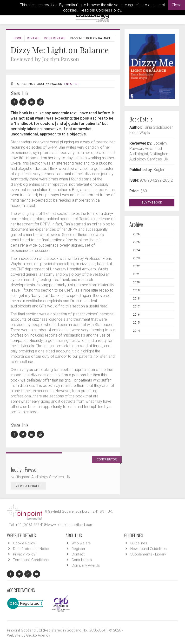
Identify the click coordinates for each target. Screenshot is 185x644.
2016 (136, 315)
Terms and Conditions (31, 560)
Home (18, 38)
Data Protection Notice (32, 549)
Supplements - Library (148, 554)
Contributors (82, 560)
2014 (136, 331)
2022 (136, 266)
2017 (136, 306)
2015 (136, 323)
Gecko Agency (38, 635)
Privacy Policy (24, 554)
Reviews (33, 38)
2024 (136, 250)
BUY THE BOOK (156, 203)
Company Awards (86, 565)
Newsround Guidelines (149, 549)
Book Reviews (55, 38)
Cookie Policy (24, 543)
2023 (136, 258)
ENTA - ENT (72, 84)
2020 (136, 282)
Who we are (81, 543)
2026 (136, 234)
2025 (136, 242)
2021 (136, 274)
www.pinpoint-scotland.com (71, 525)
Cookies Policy (109, 10)
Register (78, 549)
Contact (78, 554)
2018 (136, 299)
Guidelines (139, 543)
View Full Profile (31, 486)
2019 (136, 290)
